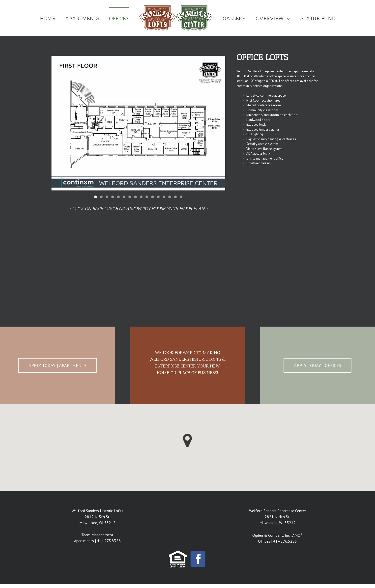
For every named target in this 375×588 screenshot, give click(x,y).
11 (153, 197)
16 (181, 197)
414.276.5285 (285, 541)
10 (147, 197)
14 (170, 197)
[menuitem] (52, 18)
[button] (187, 441)
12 (158, 197)
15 (175, 197)
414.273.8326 (109, 541)
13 (164, 197)
